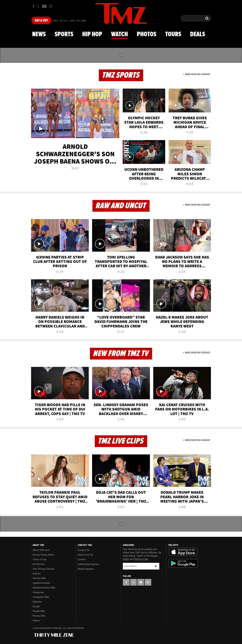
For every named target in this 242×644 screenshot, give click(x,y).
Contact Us (84, 550)
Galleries (37, 602)
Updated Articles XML (44, 588)
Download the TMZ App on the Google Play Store (183, 563)
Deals (198, 34)
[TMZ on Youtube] (44, 6)
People (36, 606)
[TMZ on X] (39, 6)
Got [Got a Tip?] (41, 21)
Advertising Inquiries (88, 564)
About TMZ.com (41, 550)
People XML (39, 611)
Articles (37, 574)
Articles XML (39, 578)
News (39, 34)
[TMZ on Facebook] (34, 6)
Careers (82, 559)
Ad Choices (39, 564)
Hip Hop (92, 34)
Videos (36, 621)
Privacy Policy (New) (43, 555)
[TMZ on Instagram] (51, 6)
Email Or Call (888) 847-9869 (69, 21)
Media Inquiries (86, 569)
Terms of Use (40, 559)
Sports (64, 34)
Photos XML (39, 616)
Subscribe (156, 566)
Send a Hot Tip (85, 555)
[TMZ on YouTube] (141, 582)
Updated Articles (41, 583)
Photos (147, 34)
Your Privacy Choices (44, 569)
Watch (119, 34)
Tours (173, 34)
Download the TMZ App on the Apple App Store (183, 552)
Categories (38, 592)
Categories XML (41, 597)
